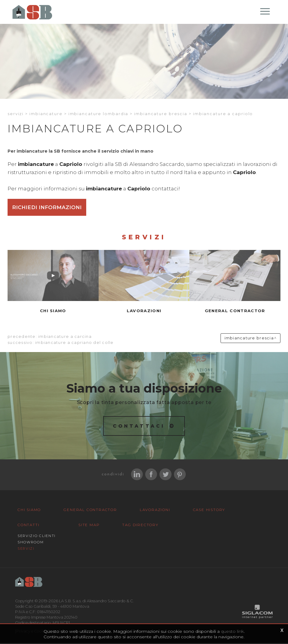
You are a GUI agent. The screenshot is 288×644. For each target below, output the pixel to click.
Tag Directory (140, 526)
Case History (209, 511)
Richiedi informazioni (47, 208)
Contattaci (139, 427)
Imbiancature (46, 114)
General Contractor (90, 511)
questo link (232, 631)
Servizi (16, 114)
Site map (89, 526)
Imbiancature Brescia (161, 114)
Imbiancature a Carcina (65, 337)
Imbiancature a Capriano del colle (74, 343)
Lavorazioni (155, 511)
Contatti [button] (28, 526)
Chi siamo (29, 511)
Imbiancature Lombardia (98, 114)
